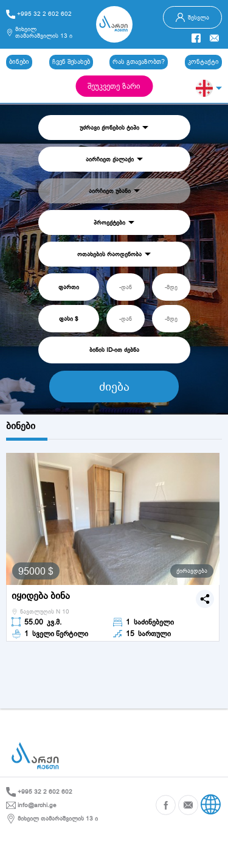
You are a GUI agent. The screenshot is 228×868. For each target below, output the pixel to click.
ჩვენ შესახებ (71, 61)
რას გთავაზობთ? (139, 61)
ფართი (69, 287)
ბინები (19, 61)
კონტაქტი (203, 61)
